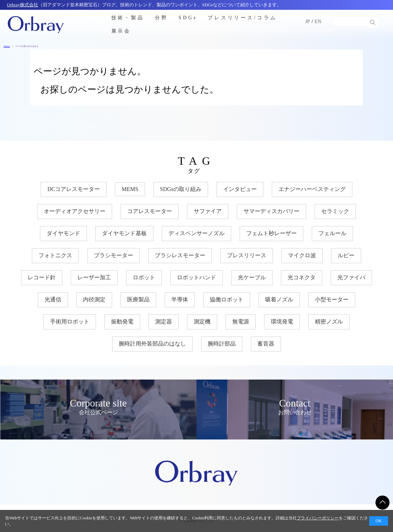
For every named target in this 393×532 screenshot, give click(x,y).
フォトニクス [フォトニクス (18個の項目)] (55, 255)
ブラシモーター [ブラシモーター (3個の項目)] (113, 255)
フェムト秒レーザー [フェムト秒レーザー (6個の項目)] (271, 233)
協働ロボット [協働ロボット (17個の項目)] (227, 299)
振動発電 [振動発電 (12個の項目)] (122, 322)
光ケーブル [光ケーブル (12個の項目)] (252, 277)
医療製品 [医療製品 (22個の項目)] (138, 299)
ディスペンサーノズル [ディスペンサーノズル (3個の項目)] (196, 233)
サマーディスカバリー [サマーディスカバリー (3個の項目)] (271, 211)
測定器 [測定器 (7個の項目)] (164, 322)
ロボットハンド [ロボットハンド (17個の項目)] (196, 277)
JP (307, 22)
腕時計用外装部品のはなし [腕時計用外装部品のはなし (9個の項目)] (152, 344)
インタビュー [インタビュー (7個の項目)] (240, 189)
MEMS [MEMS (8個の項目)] (130, 189)
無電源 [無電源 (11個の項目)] (241, 322)
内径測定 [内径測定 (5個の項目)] (94, 299)
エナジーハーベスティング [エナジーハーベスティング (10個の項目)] (312, 189)
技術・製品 (128, 17)
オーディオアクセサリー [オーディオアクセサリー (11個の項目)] (75, 211)
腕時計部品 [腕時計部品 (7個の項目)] (222, 344)
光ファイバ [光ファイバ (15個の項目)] (351, 277)
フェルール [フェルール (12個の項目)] (332, 233)
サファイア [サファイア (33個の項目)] (208, 211)
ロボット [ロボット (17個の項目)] (144, 277)
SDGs (188, 17)
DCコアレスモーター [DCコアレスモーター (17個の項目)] (74, 189)
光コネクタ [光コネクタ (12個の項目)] (302, 277)
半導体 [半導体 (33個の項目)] (180, 299)
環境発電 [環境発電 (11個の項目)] (282, 322)
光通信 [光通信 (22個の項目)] (53, 299)
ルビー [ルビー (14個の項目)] (346, 255)
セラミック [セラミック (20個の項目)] (335, 211)
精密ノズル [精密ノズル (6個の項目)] (329, 322)
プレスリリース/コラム (242, 17)
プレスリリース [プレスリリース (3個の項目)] (247, 255)
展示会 (121, 31)
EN (318, 22)
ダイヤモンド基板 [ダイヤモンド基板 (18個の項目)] (124, 233)
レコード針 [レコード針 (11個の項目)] (42, 277)
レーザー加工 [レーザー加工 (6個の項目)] (94, 277)
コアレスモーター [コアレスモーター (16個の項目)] (150, 211)
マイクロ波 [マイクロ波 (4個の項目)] (302, 255)
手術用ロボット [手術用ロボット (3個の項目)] (70, 322)
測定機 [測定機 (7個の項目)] (202, 322)
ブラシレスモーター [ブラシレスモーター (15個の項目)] (180, 255)
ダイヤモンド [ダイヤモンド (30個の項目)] (63, 233)
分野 (161, 17)
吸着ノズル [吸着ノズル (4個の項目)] (279, 299)
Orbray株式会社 (23, 5)
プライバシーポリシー (318, 518)
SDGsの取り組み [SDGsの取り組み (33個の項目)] (181, 189)
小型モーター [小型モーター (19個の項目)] (332, 299)
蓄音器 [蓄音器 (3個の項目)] (266, 344)
